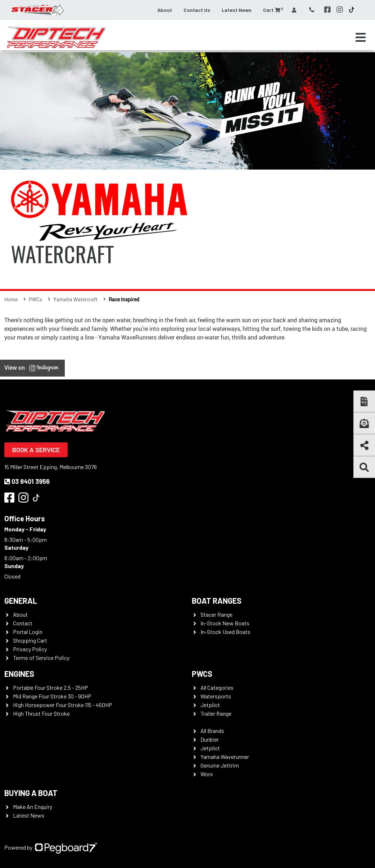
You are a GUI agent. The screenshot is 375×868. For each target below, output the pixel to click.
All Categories (217, 687)
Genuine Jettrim (220, 765)
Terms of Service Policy (41, 658)
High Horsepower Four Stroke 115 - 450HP (63, 705)
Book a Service (36, 450)
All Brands (212, 731)
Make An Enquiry (33, 807)
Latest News (237, 10)
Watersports (216, 696)
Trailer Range (216, 713)
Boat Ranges (217, 601)
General (21, 601)
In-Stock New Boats (225, 623)
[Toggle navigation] (361, 37)
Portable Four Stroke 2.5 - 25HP (51, 687)
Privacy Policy (30, 649)
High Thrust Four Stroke (41, 713)
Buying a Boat (31, 793)
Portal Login (28, 632)
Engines (19, 674)
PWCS (202, 674)
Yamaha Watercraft (75, 299)
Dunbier (210, 739)
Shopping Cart (30, 640)
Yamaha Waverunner (225, 757)
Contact (23, 623)
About (165, 10)
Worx (207, 774)
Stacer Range (216, 614)
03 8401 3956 (27, 481)
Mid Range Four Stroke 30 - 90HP (52, 696)
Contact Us (197, 10)
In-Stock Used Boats (225, 632)
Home (11, 299)
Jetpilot (210, 705)
